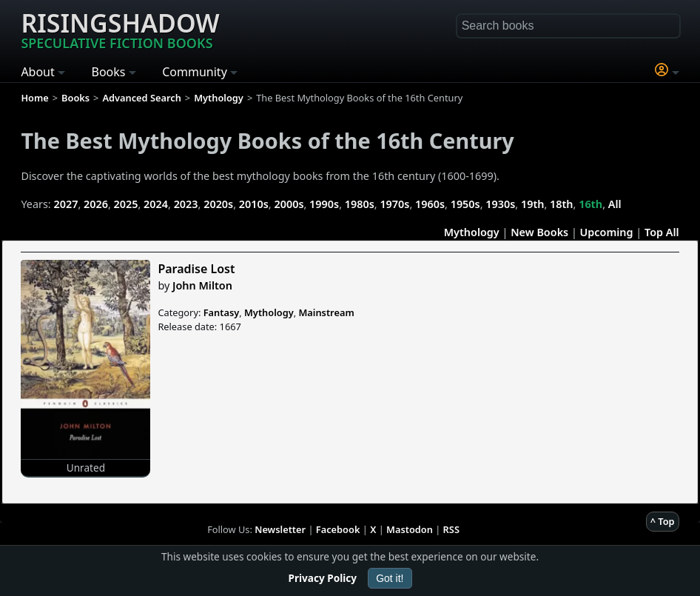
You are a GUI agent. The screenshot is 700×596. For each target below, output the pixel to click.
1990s (324, 204)
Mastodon (410, 529)
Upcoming (607, 232)
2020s (218, 204)
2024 (156, 204)
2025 (126, 204)
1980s (360, 204)
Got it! (390, 578)
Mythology (472, 232)
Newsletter (280, 529)
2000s (289, 204)
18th (562, 204)
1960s (430, 204)
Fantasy (222, 312)
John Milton (202, 285)
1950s (465, 204)
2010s (254, 204)
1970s (394, 204)
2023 (186, 204)
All (615, 204)
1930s (500, 204)
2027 (65, 204)
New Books (539, 232)
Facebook (338, 529)
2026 (96, 204)
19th (533, 204)
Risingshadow (120, 29)
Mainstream (326, 312)
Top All (662, 232)
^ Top (663, 521)
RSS (451, 529)
